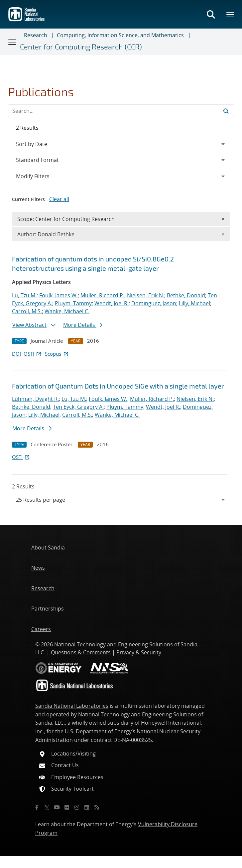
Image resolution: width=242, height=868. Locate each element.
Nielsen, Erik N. (146, 295)
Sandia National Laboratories (72, 706)
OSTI (33, 354)
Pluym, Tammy (73, 303)
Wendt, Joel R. (112, 303)
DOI (16, 354)
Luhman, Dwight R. (35, 399)
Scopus (57, 354)
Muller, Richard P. (102, 295)
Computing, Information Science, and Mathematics (120, 35)
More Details (83, 325)
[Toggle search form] (211, 14)
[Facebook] (37, 807)
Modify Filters (42, 176)
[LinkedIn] (87, 807)
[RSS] (97, 807)
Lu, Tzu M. (24, 295)
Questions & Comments (81, 652)
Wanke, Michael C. (67, 311)
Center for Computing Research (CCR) (81, 47)
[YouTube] (57, 807)
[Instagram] (77, 807)
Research (36, 35)
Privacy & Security (139, 652)
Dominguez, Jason (154, 303)
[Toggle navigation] (13, 42)
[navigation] (121, 500)
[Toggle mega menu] (231, 14)
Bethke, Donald (186, 295)
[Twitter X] (47, 807)
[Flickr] (67, 807)
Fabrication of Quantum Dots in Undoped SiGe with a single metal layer (118, 386)
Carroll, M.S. (27, 311)
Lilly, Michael (194, 303)
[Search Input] (121, 111)
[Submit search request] (226, 111)
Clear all (59, 199)
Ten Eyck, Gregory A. (78, 407)
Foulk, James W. (59, 295)
